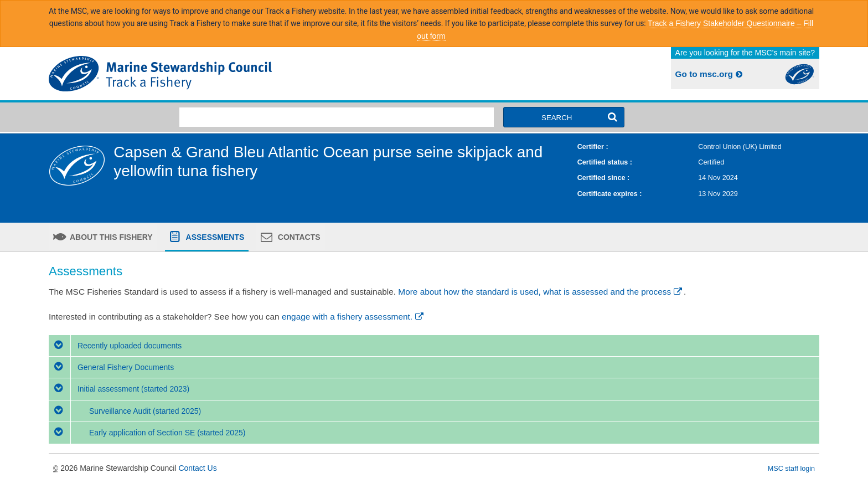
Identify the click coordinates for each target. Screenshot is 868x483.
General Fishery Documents (111, 367)
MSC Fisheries (239, 74)
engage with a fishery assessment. (353, 317)
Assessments (214, 237)
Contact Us (197, 468)
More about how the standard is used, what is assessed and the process (541, 292)
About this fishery (110, 237)
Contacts (298, 237)
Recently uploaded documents (115, 346)
